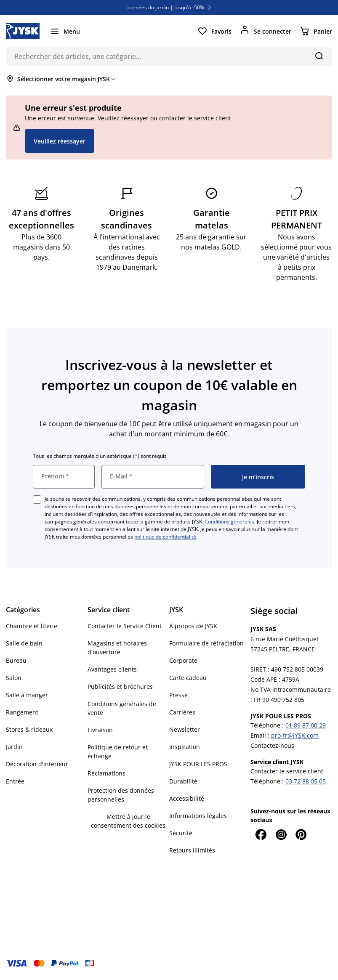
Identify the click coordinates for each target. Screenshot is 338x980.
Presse (178, 695)
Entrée (15, 781)
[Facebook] (261, 834)
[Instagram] (281, 834)
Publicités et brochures (120, 687)
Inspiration (185, 747)
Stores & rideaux (29, 729)
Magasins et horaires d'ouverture (117, 648)
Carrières (182, 712)
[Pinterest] (301, 834)
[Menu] (65, 31)
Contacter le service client (287, 771)
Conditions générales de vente (122, 708)
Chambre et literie (32, 626)
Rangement (22, 712)
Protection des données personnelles (121, 795)
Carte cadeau (188, 678)
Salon (14, 678)
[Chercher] (319, 56)
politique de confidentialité (165, 537)
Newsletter (185, 729)
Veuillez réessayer (60, 141)
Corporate (183, 660)
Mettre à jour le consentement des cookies (128, 821)
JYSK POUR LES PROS (198, 764)
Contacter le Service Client (125, 626)
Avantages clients (112, 669)
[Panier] (316, 31)
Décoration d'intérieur (37, 764)
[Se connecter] (266, 31)
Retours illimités (192, 850)
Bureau (16, 660)
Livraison (100, 730)
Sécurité (181, 833)
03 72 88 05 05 (306, 781)
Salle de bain (24, 643)
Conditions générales (229, 522)
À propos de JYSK (193, 626)
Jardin (14, 747)
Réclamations (106, 773)
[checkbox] (37, 499)
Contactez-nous (272, 745)
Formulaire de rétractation (206, 643)
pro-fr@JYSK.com (295, 735)
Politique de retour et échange (118, 752)
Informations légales (198, 816)
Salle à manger (27, 695)
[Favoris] (214, 31)
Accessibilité (187, 798)
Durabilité (183, 781)
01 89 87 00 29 (306, 725)
